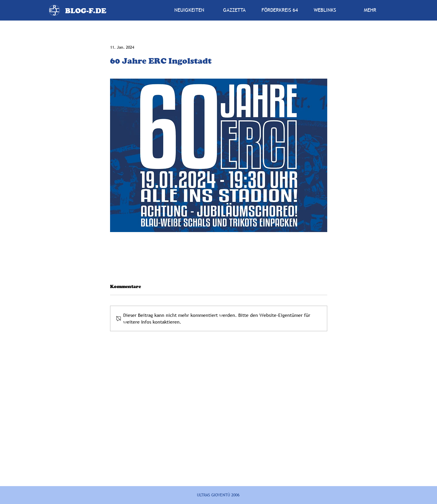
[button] (234, 10)
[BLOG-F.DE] (86, 11)
